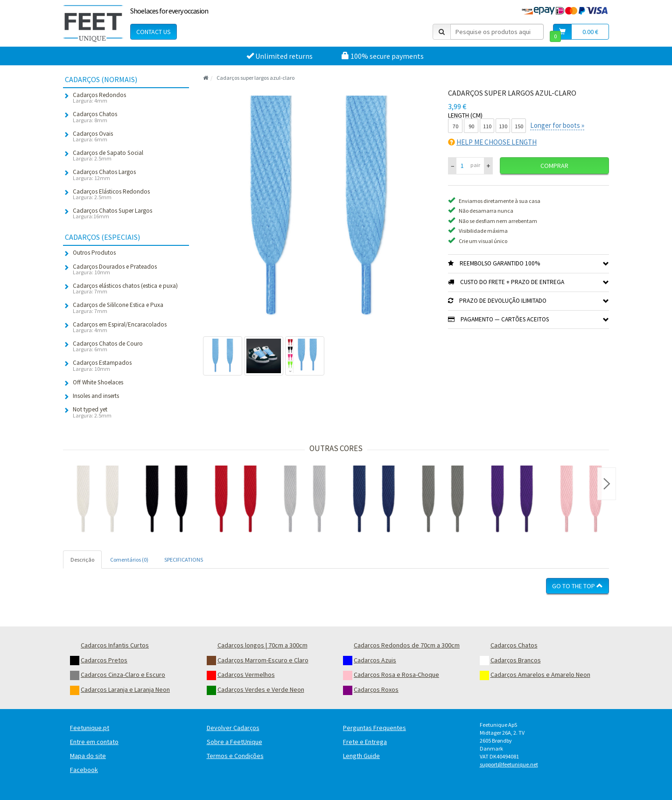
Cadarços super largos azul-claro (255, 78)
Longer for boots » (557, 125)
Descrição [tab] (82, 560)
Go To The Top (577, 586)
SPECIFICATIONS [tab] (184, 560)
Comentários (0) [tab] (129, 560)
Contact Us (154, 32)
